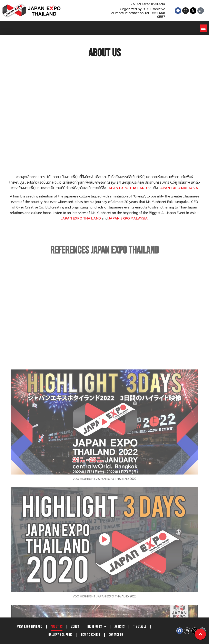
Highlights (97, 627)
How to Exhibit (91, 635)
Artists (120, 627)
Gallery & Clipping (60, 635)
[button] (203, 28)
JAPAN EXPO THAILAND (29, 627)
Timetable (140, 627)
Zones (75, 627)
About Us (57, 627)
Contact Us (116, 635)
